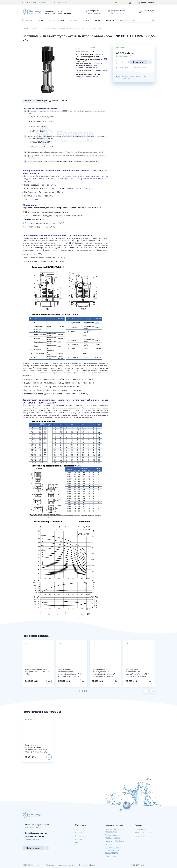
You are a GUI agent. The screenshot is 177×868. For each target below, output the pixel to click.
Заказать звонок (95, 13)
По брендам (140, 829)
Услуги (40, 20)
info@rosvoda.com (118, 11)
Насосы (35, 28)
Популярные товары (143, 836)
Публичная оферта (87, 865)
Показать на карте (33, 827)
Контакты (110, 20)
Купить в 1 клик (122, 68)
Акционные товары (143, 833)
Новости (79, 833)
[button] (79, 691)
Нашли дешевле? (140, 68)
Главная (25, 28)
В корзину (138, 62)
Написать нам (33, 848)
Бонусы (86, 20)
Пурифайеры (110, 856)
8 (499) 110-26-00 (35, 837)
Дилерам (73, 20)
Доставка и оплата (56, 20)
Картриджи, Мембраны (115, 841)
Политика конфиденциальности (59, 865)
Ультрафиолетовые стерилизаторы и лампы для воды (113, 850)
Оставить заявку (118, 13)
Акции (97, 20)
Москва (64, 2)
